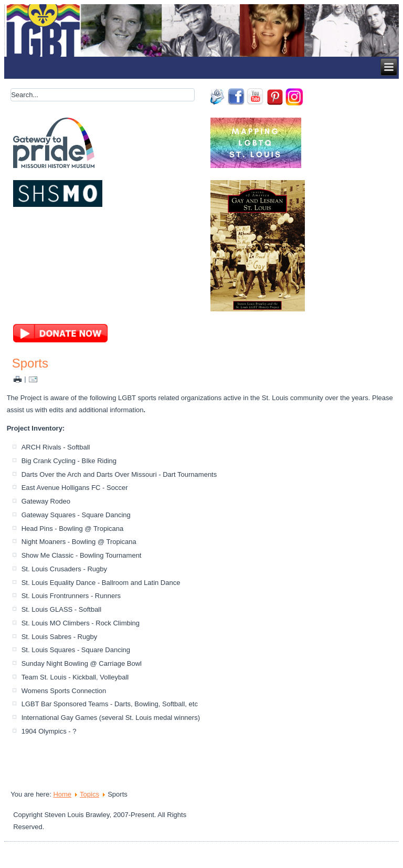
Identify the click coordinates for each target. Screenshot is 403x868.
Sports (30, 363)
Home (62, 794)
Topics (89, 794)
